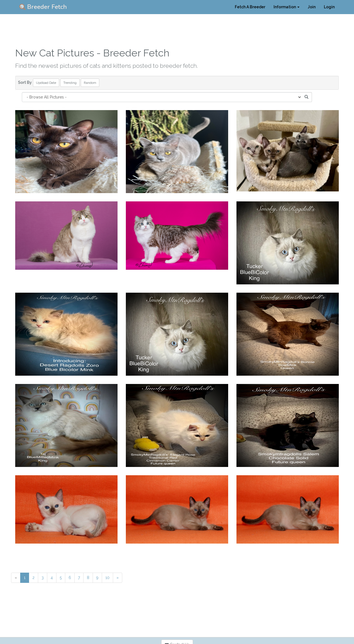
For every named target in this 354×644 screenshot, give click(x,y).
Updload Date (46, 83)
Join (312, 7)
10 (107, 578)
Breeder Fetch (43, 7)
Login (329, 7)
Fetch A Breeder (250, 7)
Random (90, 83)
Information (287, 7)
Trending (70, 83)
